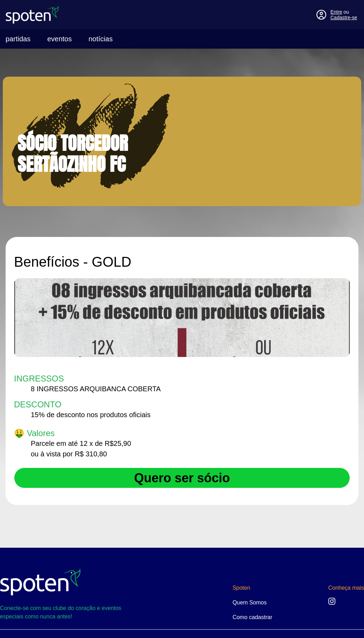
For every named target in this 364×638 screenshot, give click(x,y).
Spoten (241, 588)
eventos (59, 39)
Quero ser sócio (182, 478)
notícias (101, 39)
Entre (336, 12)
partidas (18, 39)
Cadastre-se (344, 17)
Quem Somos (250, 602)
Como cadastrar (252, 617)
